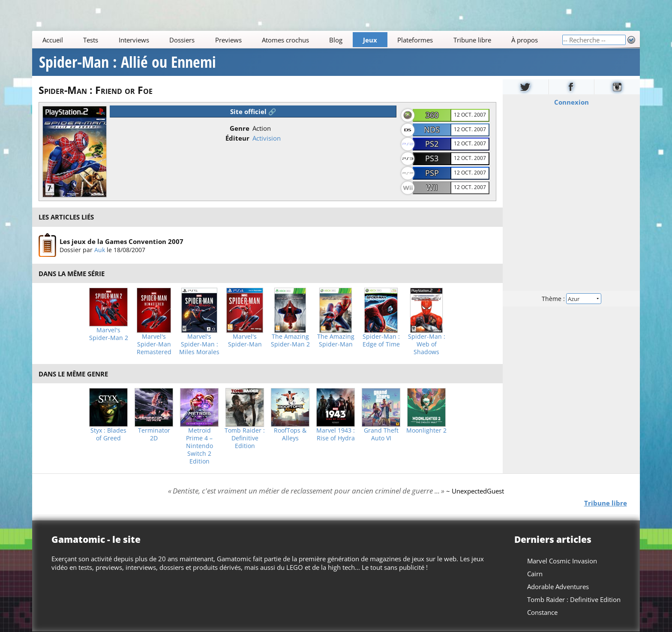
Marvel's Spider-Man (245, 340)
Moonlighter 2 (426, 430)
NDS (432, 129)
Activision (267, 138)
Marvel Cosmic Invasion (562, 561)
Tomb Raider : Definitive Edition (245, 438)
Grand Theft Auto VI (381, 434)
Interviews (134, 40)
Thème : (571, 299)
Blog (336, 40)
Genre (240, 128)
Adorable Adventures (558, 587)
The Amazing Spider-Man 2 (290, 340)
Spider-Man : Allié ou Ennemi (127, 62)
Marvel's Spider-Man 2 (109, 334)
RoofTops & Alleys (290, 434)
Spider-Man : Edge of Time (381, 340)
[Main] (297, 40)
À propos (525, 40)
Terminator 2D (154, 434)
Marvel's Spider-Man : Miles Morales (199, 344)
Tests (91, 40)
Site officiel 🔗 (253, 111)
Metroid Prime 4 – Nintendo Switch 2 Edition (199, 446)
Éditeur (237, 138)
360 (432, 115)
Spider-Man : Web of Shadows (427, 344)
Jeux (370, 40)
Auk (100, 249)
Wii (432, 187)
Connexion (571, 102)
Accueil (53, 40)
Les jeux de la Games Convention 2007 (121, 241)
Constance (542, 612)
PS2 (432, 144)
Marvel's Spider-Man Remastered (154, 344)
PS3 (432, 158)
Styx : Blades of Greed (108, 434)
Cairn (535, 574)
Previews (228, 40)
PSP (432, 173)
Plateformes (415, 40)
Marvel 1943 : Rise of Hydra (336, 434)
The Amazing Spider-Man (336, 340)
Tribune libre (472, 40)
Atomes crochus (285, 40)
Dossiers (182, 40)
